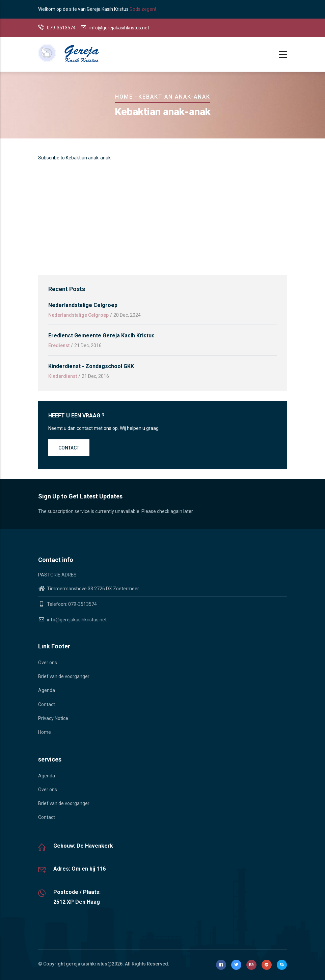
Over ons (48, 663)
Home (124, 97)
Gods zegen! (143, 9)
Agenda (47, 690)
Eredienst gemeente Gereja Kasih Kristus (101, 336)
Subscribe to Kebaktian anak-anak (74, 158)
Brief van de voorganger (64, 676)
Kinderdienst (63, 376)
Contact (69, 448)
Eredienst (59, 345)
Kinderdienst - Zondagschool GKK (91, 366)
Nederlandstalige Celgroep (83, 305)
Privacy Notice (53, 718)
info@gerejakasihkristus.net (72, 620)
